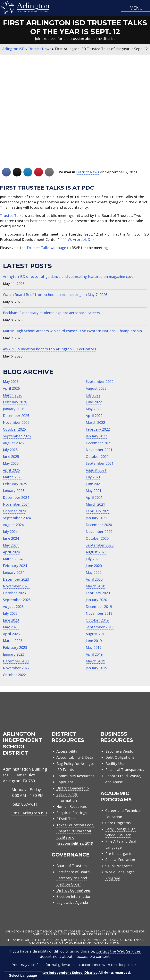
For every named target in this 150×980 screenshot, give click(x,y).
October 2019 (97, 620)
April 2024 (11, 552)
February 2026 (15, 402)
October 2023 (14, 593)
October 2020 (97, 538)
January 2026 (14, 409)
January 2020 (96, 600)
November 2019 (99, 613)
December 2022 (16, 661)
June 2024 (11, 538)
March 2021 (95, 504)
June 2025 (11, 456)
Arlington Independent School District (64, 973)
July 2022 (93, 395)
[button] (135, 8)
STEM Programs (119, 866)
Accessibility (67, 751)
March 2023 (13, 641)
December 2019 (99, 607)
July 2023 (10, 613)
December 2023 (16, 579)
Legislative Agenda (72, 902)
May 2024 (11, 545)
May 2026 (11, 381)
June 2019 (94, 641)
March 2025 (13, 477)
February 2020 (98, 593)
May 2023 (11, 627)
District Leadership (73, 788)
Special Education (120, 860)
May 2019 (94, 647)
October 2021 (97, 456)
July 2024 (10, 531)
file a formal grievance (56, 965)
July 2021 (93, 477)
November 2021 (99, 450)
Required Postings (72, 813)
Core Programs (118, 823)
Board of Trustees (72, 866)
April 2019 (94, 654)
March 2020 (95, 586)
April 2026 (11, 388)
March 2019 (95, 661)
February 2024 (15, 566)
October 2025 (14, 429)
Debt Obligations (120, 757)
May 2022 (94, 409)
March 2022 (95, 422)
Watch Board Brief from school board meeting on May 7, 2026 (55, 295)
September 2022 (100, 381)
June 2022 (94, 402)
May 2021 (94, 491)
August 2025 (13, 443)
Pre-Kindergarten (120, 854)
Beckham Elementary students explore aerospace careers (51, 313)
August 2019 (96, 634)
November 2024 (16, 504)
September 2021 (100, 463)
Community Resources (75, 776)
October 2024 (14, 511)
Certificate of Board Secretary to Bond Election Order (73, 878)
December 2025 (16, 416)
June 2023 (11, 620)
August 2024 (13, 525)
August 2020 (96, 552)
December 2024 (16, 497)
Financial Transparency (125, 770)
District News (88, 172)
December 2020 (99, 525)
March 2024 (13, 559)
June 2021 (94, 484)
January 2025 (14, 491)
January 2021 (96, 518)
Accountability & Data (75, 757)
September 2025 (17, 436)
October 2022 (14, 675)
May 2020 (94, 572)
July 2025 (10, 450)
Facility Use (115, 764)
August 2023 (13, 607)
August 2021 (96, 470)
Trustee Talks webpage (46, 248)
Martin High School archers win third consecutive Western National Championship (72, 331)
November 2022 (16, 668)
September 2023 (17, 600)
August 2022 (96, 388)
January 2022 (96, 436)
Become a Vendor (120, 751)
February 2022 (98, 429)
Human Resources (72, 806)
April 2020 (94, 579)
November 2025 (16, 422)
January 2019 (96, 668)
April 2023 (11, 634)
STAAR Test (66, 819)
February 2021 (98, 511)
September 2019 (100, 627)
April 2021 (94, 497)
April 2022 (94, 416)
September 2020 (100, 545)
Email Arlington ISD (29, 813)
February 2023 (15, 647)
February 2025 (15, 484)
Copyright (65, 782)
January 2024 (14, 572)
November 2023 (16, 586)
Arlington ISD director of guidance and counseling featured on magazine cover (69, 276)
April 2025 (11, 470)
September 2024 (17, 518)
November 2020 (99, 531)
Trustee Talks (12, 215)
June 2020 (94, 566)
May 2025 (11, 463)
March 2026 (13, 395)
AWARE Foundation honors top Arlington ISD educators (50, 349)
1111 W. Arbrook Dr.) (76, 239)
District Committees (74, 890)
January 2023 (14, 654)
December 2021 (99, 443)
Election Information (74, 896)
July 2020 (93, 559)
